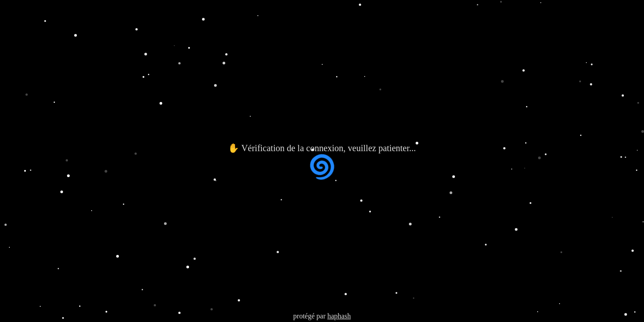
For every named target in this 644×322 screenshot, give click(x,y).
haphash (339, 316)
